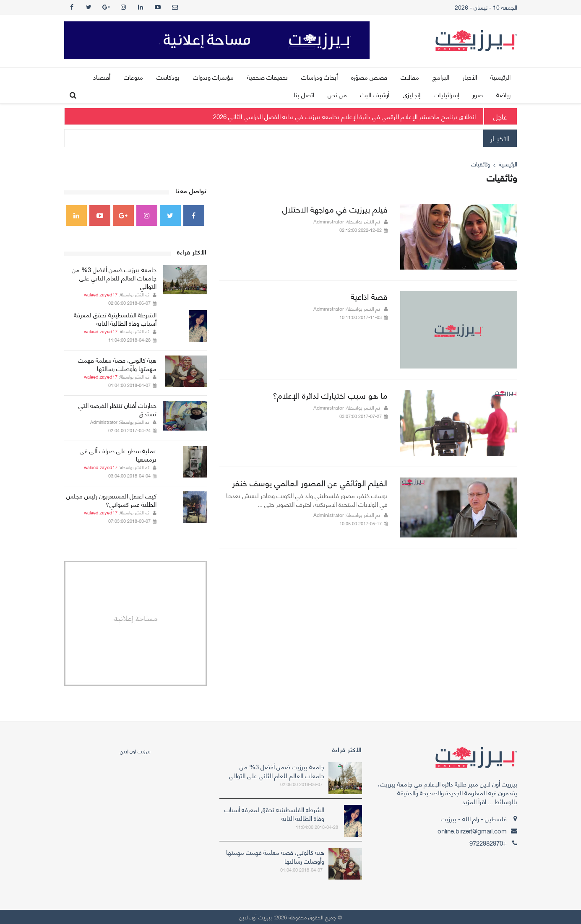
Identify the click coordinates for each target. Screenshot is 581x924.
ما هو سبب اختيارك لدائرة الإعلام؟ (330, 395)
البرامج (441, 77)
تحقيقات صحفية (267, 77)
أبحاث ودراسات (319, 77)
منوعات (133, 77)
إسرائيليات (446, 94)
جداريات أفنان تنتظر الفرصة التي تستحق (117, 409)
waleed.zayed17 (101, 294)
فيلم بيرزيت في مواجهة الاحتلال (335, 209)
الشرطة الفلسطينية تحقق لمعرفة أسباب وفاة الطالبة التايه (115, 319)
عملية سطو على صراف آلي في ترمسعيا (118, 454)
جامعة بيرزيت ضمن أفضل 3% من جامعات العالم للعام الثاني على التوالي (114, 278)
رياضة (503, 94)
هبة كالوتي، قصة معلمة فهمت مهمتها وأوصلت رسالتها (117, 364)
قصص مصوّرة (369, 77)
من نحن (337, 94)
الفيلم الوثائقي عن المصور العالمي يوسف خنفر (310, 482)
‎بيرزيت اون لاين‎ (135, 751)
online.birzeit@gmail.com (472, 831)
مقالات (410, 77)
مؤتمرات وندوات (213, 77)
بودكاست (168, 77)
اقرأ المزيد (474, 801)
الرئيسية (500, 77)
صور (478, 94)
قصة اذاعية (369, 296)
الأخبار (470, 77)
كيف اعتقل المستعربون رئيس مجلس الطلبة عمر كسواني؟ (111, 500)
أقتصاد (102, 77)
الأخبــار (500, 138)
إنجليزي (412, 94)
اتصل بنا (304, 94)
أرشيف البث (375, 94)
